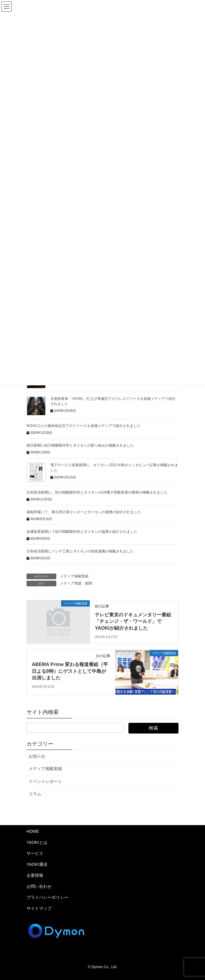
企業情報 (35, 875)
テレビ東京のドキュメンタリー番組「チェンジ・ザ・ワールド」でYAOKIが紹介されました (133, 621)
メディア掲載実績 (74, 576)
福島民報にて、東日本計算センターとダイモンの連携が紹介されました (84, 512)
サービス (35, 853)
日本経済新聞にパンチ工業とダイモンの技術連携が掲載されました (80, 551)
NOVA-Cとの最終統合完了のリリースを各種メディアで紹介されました (84, 426)
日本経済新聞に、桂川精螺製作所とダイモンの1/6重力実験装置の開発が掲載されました (97, 492)
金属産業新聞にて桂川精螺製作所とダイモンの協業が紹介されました (82, 532)
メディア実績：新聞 (76, 583)
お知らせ (37, 756)
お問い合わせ (39, 886)
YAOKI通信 (37, 864)
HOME (33, 831)
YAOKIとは (37, 842)
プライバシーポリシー (47, 897)
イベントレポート (45, 781)
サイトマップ (39, 908)
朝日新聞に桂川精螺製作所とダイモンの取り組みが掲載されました (80, 445)
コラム (35, 794)
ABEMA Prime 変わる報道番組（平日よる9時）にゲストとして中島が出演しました (70, 671)
